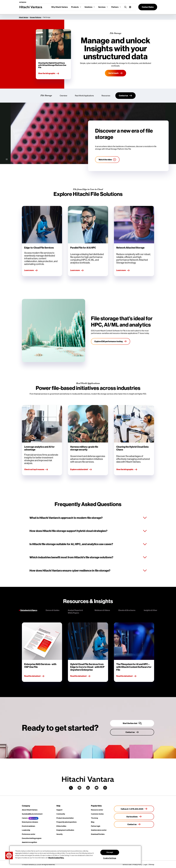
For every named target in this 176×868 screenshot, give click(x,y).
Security (59, 834)
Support (59, 810)
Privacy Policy (137, 864)
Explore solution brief (81, 470)
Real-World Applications (84, 96)
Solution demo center (99, 830)
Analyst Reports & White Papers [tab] (75, 612)
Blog (93, 822)
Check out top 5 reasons (36, 470)
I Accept (110, 852)
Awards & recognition (29, 842)
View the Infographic (49, 73)
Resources (106, 96)
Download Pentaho (98, 834)
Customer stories (97, 814)
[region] (75, 855)
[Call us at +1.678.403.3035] (134, 809)
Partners (115, 7)
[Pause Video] (7, 159)
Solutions (88, 7)
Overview (63, 96)
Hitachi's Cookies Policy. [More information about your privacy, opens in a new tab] (56, 858)
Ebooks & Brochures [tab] (127, 610)
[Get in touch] (116, 73)
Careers (25, 818)
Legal (145, 864)
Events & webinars (29, 826)
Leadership (26, 830)
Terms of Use (127, 864)
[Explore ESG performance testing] (111, 341)
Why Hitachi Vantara (59, 7)
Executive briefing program (32, 838)
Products (75, 7)
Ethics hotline (61, 826)
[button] (129, 7)
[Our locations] (134, 817)
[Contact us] (125, 96)
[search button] (125, 7)
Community (61, 814)
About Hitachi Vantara (30, 810)
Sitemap (151, 864)
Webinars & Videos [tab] (102, 610)
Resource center (97, 810)
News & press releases (30, 822)
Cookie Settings (110, 858)
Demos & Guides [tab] (53, 610)
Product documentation (65, 818)
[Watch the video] (107, 160)
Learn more (31, 270)
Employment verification (65, 830)
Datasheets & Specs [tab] (29, 610)
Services (102, 7)
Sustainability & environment (32, 814)
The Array (94, 818)
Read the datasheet (34, 676)
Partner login (96, 826)
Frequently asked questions (67, 822)
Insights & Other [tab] (150, 610)
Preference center (29, 834)
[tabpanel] (88, 652)
